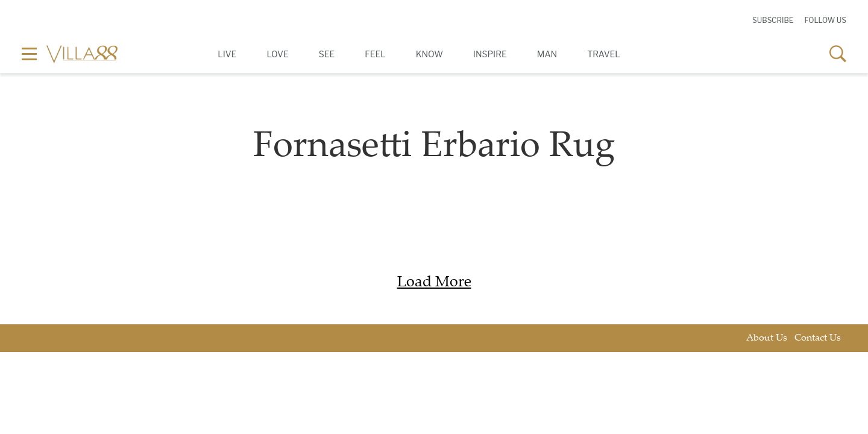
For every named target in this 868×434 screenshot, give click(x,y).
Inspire (490, 54)
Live (227, 54)
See (327, 54)
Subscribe (773, 20)
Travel (604, 54)
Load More (434, 283)
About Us (767, 338)
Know (429, 54)
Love (277, 54)
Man (547, 54)
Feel (375, 54)
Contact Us (818, 338)
